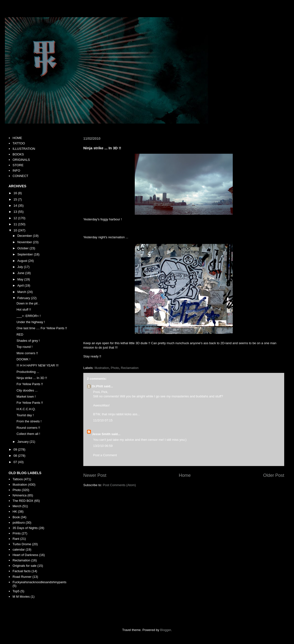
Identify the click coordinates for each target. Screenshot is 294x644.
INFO (16, 170)
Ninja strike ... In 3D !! (32, 378)
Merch (17, 506)
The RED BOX (23, 501)
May (21, 279)
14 (16, 206)
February (24, 298)
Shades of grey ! (28, 341)
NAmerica (19, 495)
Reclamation (130, 368)
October (24, 248)
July (21, 267)
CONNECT (20, 176)
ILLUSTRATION (24, 149)
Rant (16, 539)
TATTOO (19, 143)
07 (16, 462)
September (26, 254)
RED (20, 335)
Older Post (274, 475)
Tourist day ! (25, 415)
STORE (18, 165)
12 (16, 218)
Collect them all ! (28, 434)
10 (16, 230)
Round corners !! (28, 428)
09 (16, 449)
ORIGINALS (21, 160)
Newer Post (95, 475)
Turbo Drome (22, 544)
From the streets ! (29, 421)
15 (16, 199)
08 (16, 456)
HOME (17, 138)
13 (16, 212)
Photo (115, 368)
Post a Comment (105, 455)
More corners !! (27, 353)
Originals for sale (24, 566)
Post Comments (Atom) (119, 485)
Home (185, 475)
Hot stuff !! (24, 309)
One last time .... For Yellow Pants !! (42, 328)
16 (16, 193)
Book (16, 517)
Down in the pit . (28, 303)
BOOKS (18, 154)
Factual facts (22, 571)
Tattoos (18, 479)
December (25, 236)
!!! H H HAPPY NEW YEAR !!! (37, 365)
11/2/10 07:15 (103, 420)
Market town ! (26, 397)
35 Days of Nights (25, 528)
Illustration (102, 368)
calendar (19, 549)
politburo (19, 523)
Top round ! (24, 347)
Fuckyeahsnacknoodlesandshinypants (39, 582)
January (24, 442)
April (21, 285)
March (22, 292)
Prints (17, 533)
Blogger (166, 630)
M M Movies (21, 597)
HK (15, 511)
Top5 (16, 591)
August (23, 261)
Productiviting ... (28, 372)
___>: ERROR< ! (28, 316)
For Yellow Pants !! (30, 384)
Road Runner (22, 577)
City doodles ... (27, 390)
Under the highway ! (31, 322)
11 (16, 224)
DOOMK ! (23, 359)
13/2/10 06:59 (103, 446)
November (25, 242)
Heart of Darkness (25, 555)
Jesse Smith (101, 434)
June (21, 273)
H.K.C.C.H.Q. (26, 409)
